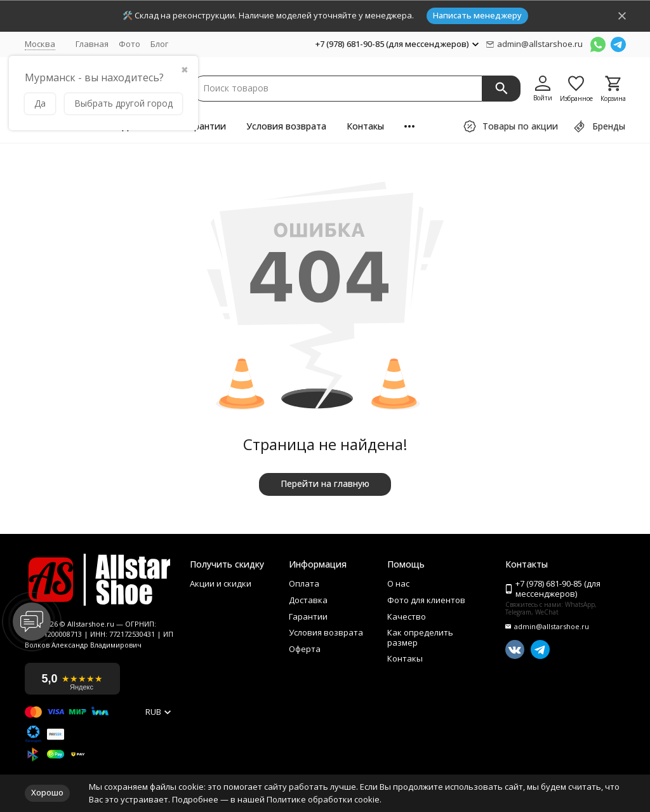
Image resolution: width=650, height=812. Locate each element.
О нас (398, 584)
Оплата (304, 584)
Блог (159, 44)
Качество (407, 617)
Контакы (365, 126)
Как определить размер (420, 638)
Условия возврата (286, 126)
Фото (129, 44)
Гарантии (205, 126)
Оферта (305, 649)
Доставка (308, 601)
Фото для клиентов (426, 601)
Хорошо (47, 792)
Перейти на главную (325, 483)
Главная (92, 44)
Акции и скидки (221, 584)
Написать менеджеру (477, 15)
